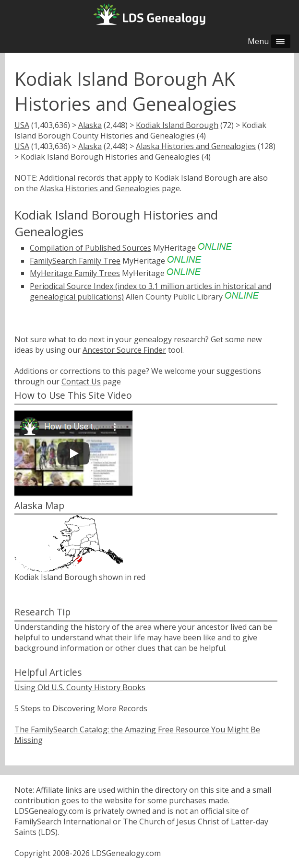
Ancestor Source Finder (124, 350)
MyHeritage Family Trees (75, 273)
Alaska (90, 125)
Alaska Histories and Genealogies (196, 146)
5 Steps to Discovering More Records (81, 708)
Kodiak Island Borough (177, 125)
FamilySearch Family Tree (75, 261)
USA (22, 125)
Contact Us (81, 382)
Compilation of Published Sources (90, 248)
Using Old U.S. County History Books (80, 687)
